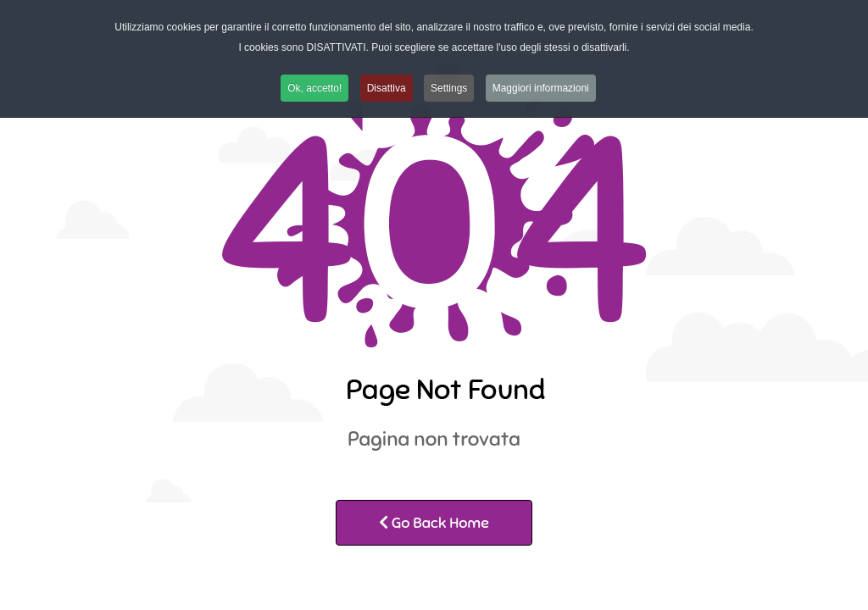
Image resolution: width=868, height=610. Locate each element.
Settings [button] (449, 88)
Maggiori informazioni (541, 88)
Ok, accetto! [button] (314, 88)
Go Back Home (434, 523)
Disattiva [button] (387, 88)
